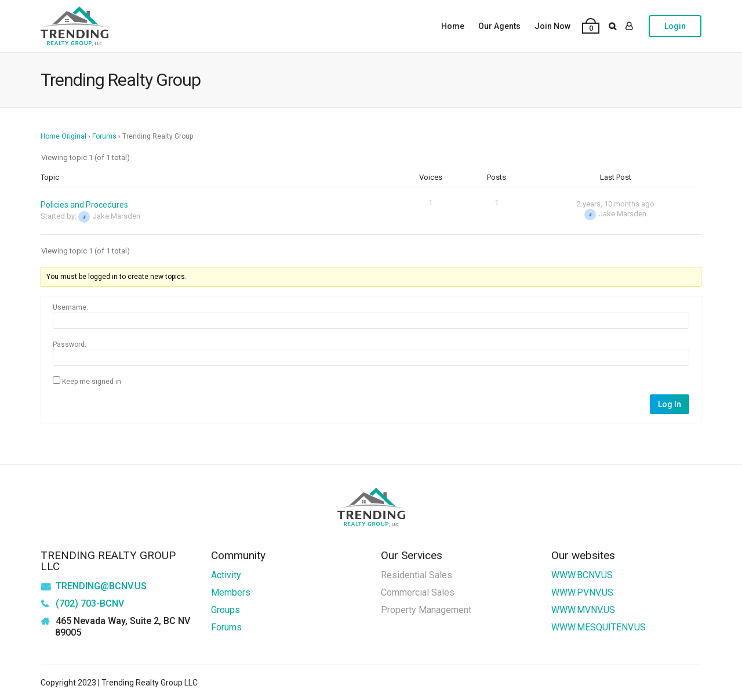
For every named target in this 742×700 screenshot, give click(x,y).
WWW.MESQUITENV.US (599, 627)
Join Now (552, 26)
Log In (670, 404)
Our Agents (499, 26)
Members (231, 592)
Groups (225, 610)
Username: (70, 307)
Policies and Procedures (84, 205)
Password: (70, 344)
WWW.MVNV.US (583, 610)
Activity (226, 575)
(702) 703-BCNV (90, 603)
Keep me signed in (92, 382)
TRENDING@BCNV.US (101, 586)
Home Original (63, 136)
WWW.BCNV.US (582, 575)
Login (675, 26)
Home (453, 26)
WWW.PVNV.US (582, 592)
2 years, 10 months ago (616, 204)
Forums (104, 136)
